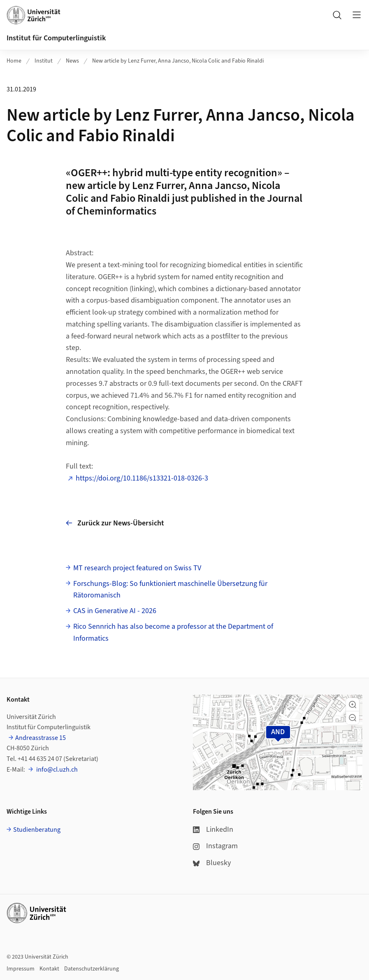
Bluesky (212, 863)
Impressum (21, 969)
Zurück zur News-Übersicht (115, 523)
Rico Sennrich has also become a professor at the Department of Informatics (173, 632)
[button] (353, 705)
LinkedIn (213, 829)
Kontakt (49, 969)
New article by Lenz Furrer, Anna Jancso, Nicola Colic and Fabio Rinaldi (178, 61)
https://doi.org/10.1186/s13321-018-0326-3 (142, 478)
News (72, 61)
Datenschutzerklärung (92, 969)
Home (14, 61)
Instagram (215, 846)
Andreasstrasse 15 (41, 738)
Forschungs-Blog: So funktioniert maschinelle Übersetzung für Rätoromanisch (170, 590)
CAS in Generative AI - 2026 (115, 611)
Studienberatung (37, 830)
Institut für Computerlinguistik (56, 38)
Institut (44, 61)
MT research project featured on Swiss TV (137, 568)
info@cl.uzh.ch (56, 770)
